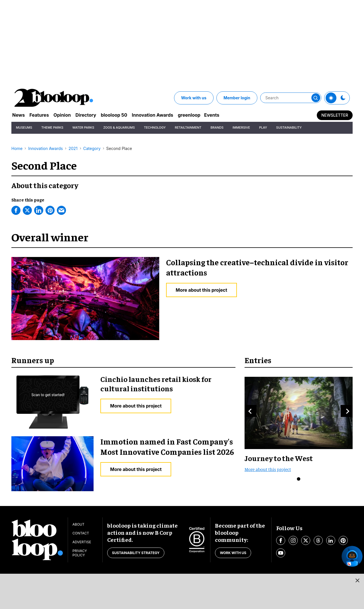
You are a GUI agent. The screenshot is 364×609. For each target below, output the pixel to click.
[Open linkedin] (331, 540)
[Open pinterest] (343, 540)
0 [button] (299, 479)
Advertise (82, 542)
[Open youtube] (281, 553)
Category (92, 148)
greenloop (205, 115)
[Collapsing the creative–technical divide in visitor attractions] (85, 298)
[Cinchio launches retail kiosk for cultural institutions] (52, 401)
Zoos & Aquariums (119, 128)
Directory (93, 115)
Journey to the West (279, 458)
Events (230, 115)
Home (17, 148)
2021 (73, 148)
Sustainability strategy (136, 553)
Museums (24, 128)
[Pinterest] (50, 210)
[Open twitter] (306, 540)
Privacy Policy (80, 553)
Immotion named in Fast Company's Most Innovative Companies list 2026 (167, 446)
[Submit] (316, 98)
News (19, 115)
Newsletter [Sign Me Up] (335, 115)
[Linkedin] (39, 210)
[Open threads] (318, 540)
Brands (217, 128)
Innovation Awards (165, 115)
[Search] (291, 98)
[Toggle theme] (331, 98)
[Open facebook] (281, 540)
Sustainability (289, 128)
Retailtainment (188, 128)
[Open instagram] (293, 540)
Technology (155, 128)
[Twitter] (27, 210)
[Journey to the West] (299, 412)
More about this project (201, 290)
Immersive (241, 128)
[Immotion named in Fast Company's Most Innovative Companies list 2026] (52, 463)
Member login (237, 98)
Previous (251, 411)
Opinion (67, 115)
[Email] (61, 210)
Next (347, 411)
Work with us (194, 98)
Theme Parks (52, 128)
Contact (81, 533)
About (78, 524)
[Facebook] (16, 210)
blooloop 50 (124, 115)
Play (263, 128)
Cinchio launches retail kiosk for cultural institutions (156, 384)
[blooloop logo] (54, 98)
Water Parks (83, 128)
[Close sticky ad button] (356, 581)
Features (42, 115)
